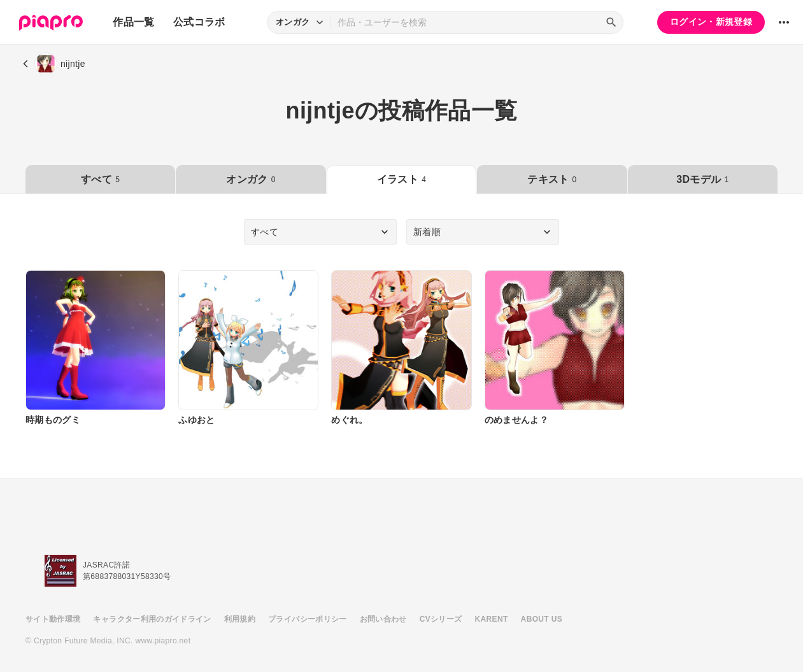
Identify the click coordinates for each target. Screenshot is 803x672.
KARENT (492, 619)
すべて (100, 179)
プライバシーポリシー (308, 619)
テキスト (552, 179)
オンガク (251, 179)
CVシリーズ (441, 619)
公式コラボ (199, 22)
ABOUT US (542, 619)
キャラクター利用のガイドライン (152, 619)
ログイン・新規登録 (711, 22)
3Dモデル (702, 179)
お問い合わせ (383, 619)
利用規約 (240, 619)
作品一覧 (133, 22)
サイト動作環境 (53, 619)
